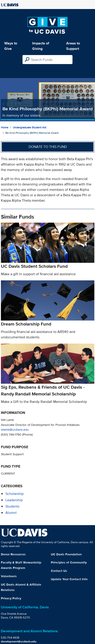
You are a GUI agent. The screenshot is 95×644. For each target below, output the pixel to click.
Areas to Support (73, 46)
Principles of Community (69, 562)
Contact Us (59, 571)
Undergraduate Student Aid (29, 127)
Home (5, 127)
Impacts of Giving (41, 46)
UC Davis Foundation (66, 554)
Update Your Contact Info (69, 579)
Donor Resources (13, 554)
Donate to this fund (48, 147)
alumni (11, 513)
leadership (14, 500)
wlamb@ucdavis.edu (15, 429)
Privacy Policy (11, 598)
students (12, 506)
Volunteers (9, 576)
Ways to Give (11, 46)
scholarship (15, 494)
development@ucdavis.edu (19, 641)
